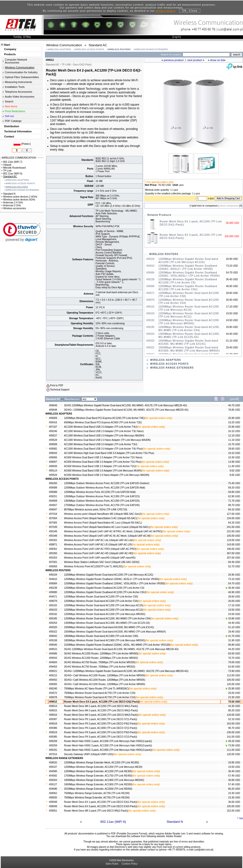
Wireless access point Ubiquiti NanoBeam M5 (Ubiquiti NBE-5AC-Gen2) (103, 514)
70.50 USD (234, 702)
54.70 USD (234, 583)
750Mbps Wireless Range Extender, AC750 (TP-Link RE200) (97, 798)
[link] (22, 232)
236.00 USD (234, 732)
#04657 (53, 505)
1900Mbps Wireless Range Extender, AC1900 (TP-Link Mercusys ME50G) (104, 780)
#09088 (53, 492)
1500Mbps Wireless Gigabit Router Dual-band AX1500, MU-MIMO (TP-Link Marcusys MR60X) (115, 632)
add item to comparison (205, 206)
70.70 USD (234, 658)
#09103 (53, 610)
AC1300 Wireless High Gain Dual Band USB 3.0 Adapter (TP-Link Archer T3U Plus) (109, 453)
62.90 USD (234, 496)
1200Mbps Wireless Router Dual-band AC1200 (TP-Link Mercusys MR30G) (105, 614)
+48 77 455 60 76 (203, 29)
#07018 (53, 514)
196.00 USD (234, 549)
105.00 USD (234, 536)
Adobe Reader (174, 836)
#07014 (53, 754)
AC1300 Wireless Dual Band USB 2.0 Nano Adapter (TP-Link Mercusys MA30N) (107, 440)
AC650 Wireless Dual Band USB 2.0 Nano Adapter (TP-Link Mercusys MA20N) (107, 475)
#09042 (53, 636)
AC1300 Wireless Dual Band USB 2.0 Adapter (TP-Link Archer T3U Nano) (104, 431)
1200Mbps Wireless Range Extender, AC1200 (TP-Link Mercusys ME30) (103, 767)
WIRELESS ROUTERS (119, 49)
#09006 (53, 457)
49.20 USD (233, 741)
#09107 (53, 767)
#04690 (53, 789)
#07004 (53, 518)
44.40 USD (234, 623)
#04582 (53, 776)
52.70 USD (234, 566)
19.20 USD (234, 422)
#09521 (53, 671)
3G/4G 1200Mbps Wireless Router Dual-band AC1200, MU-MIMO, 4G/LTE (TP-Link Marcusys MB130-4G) (121, 649)
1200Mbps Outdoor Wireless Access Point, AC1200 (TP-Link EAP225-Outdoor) (107, 483)
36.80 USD (234, 780)
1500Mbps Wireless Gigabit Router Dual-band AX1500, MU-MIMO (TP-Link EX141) (109, 627)
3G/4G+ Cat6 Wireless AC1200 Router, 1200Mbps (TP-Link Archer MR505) (105, 680)
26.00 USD (234, 601)
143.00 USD (234, 545)
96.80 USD (234, 645)
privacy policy (165, 11)
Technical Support (60, 390)
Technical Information (18, 131)
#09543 (53, 658)
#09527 (53, 436)
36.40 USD (233, 588)
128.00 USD (234, 715)
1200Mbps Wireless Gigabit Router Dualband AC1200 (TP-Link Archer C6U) (105, 592)
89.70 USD (234, 505)
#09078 (53, 697)
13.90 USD (234, 462)
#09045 (53, 645)
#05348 (53, 536)
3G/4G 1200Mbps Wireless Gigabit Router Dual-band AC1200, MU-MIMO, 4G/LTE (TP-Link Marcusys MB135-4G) (126, 405)
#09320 (53, 627)
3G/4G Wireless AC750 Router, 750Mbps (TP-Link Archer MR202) (100, 667)
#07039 (53, 527)
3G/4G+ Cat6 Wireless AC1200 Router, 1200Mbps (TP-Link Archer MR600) (105, 684)
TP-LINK (66, 65)
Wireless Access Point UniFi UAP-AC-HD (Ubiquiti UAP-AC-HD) (99, 553)
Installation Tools (15, 87)
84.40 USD (234, 562)
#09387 (53, 719)
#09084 (53, 583)
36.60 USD (234, 802)
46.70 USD (234, 405)
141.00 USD (234, 737)
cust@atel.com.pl (230, 29)
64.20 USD (234, 523)
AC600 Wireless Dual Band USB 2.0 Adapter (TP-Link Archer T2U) (100, 466)
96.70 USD (234, 728)
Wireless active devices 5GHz (18, 200)
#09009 (53, 418)
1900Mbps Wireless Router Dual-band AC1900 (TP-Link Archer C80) (101, 636)
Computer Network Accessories (16, 61)
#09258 (53, 741)
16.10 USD (234, 431)
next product (195, 60)
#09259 (53, 746)
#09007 (53, 462)
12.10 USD (234, 436)
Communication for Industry (21, 72)
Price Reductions (15, 111)
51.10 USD (234, 627)
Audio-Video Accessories (20, 97)
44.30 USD (234, 706)
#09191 (53, 750)
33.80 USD (233, 619)
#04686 (53, 654)
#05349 (53, 531)
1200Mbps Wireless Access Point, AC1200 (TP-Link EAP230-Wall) (100, 492)
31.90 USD (234, 640)
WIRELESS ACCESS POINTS (89, 49)
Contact (9, 136)
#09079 (53, 601)
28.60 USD (234, 449)
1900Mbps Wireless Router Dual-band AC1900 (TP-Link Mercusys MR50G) (105, 640)
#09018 (53, 724)
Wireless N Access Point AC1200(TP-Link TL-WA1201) (94, 566)
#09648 (53, 410)
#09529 (53, 475)
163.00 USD (234, 724)
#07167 (53, 427)
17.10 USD (234, 605)
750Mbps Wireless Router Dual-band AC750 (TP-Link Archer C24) (100, 697)
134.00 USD (234, 518)
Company (10, 49)
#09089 (53, 488)
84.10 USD (234, 510)
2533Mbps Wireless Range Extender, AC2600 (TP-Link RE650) (98, 789)
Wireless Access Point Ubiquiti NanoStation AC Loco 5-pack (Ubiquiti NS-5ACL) (107, 527)
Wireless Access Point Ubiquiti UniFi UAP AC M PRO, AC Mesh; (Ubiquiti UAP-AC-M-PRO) (113, 531)
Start (7, 45)
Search (9, 101)
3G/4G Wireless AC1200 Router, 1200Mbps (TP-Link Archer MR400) (101, 654)
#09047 (53, 510)
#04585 (53, 771)
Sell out (9, 116)
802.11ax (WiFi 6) (113, 822)
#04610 (53, 579)
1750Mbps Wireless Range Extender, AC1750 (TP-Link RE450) (98, 776)
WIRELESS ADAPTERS (59, 49)
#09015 (53, 710)
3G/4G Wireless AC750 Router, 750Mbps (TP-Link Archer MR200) (100, 662)
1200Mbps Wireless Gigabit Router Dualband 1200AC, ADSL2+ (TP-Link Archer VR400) (112, 579)
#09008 (53, 444)
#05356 (53, 553)
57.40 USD (234, 776)
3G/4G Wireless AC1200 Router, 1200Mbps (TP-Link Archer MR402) (101, 658)
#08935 (53, 798)
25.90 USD (234, 418)
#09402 (53, 680)
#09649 (53, 405)
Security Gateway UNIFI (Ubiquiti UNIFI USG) (89, 754)
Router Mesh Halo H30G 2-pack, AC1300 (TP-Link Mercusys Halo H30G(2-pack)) (108, 741)
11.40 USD (234, 466)
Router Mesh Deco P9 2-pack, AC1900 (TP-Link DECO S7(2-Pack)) (101, 728)
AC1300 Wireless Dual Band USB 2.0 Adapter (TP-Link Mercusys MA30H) (104, 436)
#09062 (53, 793)
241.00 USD (234, 527)
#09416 (53, 422)
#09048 (53, 802)
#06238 (53, 588)
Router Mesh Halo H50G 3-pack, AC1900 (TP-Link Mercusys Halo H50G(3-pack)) (108, 750)
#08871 (53, 545)
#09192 (53, 614)
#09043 (53, 453)
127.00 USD (234, 514)
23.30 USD (234, 697)
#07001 (53, 562)
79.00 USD (234, 662)
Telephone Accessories (19, 92)
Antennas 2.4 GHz (12, 203)
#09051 (53, 811)
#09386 (53, 728)
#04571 (53, 597)
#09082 (53, 449)
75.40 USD (234, 483)
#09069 (53, 566)
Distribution (12, 126)
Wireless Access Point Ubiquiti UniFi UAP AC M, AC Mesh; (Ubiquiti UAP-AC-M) (107, 536)
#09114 (53, 471)
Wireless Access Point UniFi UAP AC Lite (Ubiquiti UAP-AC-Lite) (99, 540)
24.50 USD (234, 614)
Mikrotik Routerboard (14, 168)
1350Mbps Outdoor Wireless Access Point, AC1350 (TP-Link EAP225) (102, 501)
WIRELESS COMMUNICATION (19, 158)
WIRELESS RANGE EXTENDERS (151, 49)
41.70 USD (233, 636)
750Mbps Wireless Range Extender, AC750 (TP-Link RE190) (97, 793)
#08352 (53, 549)
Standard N (175, 822)
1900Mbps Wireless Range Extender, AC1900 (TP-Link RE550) (98, 784)
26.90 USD (234, 575)
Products (10, 54)
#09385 (53, 737)
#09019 (53, 732)
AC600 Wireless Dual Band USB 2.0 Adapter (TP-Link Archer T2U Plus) (103, 462)
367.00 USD (234, 553)
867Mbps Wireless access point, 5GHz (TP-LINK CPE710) (96, 510)
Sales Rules (112, 864)
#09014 (53, 706)
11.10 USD (234, 440)
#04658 (53, 501)
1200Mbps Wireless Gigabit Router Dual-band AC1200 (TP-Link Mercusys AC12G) (109, 575)
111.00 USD (234, 750)
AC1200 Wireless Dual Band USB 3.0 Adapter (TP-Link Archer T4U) (101, 427)
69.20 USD (234, 488)
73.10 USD (234, 579)
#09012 (53, 702)
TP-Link (6, 171)
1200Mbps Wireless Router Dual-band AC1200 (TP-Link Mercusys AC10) (104, 605)
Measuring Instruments (18, 82)
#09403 (53, 667)
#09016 (53, 715)
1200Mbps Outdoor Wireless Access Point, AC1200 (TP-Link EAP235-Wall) (105, 488)
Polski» (26, 144)
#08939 (53, 466)
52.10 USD (234, 719)
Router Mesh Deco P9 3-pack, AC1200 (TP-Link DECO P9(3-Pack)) (101, 732)
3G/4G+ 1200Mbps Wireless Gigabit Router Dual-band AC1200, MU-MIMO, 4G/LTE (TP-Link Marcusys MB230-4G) (126, 671)
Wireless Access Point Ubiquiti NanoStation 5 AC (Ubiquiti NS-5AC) (100, 518)
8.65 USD (235, 475)
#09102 (53, 605)
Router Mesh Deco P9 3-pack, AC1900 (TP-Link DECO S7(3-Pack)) (101, 737)
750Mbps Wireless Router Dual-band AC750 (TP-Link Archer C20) (100, 693)
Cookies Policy (130, 864)
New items (11, 106)
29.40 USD (234, 632)
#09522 (53, 649)
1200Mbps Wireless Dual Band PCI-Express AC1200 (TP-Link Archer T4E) (104, 418)
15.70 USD (234, 444)
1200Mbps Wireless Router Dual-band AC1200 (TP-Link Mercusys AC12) (104, 610)
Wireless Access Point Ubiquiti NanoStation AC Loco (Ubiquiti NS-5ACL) (103, 523)
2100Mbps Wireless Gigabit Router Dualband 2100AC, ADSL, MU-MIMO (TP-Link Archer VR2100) (117, 645)
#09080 (53, 592)
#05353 (53, 558)
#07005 (53, 523)
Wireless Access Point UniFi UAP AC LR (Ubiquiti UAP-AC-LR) (98, 545)
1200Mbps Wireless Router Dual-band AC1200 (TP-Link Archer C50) (101, 597)
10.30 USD (234, 457)
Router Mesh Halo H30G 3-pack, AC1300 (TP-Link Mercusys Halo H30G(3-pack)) (108, 746)
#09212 (53, 675)
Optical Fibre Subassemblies (22, 77)
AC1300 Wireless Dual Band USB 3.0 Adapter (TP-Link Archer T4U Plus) (103, 449)
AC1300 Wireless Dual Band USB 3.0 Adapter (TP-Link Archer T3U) (101, 444)
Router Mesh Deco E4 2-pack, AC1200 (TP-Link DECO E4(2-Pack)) (102, 702)
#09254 (53, 623)
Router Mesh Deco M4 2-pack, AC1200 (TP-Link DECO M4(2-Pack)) (101, 710)
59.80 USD (234, 492)
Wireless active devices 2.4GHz (19, 197)
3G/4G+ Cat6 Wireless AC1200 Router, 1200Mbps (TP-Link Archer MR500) (105, 675)
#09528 (53, 440)
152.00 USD (234, 811)
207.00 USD (234, 558)
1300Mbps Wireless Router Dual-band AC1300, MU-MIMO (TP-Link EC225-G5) (107, 623)
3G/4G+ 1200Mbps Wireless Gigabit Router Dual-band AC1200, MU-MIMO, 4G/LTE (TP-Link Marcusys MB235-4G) (126, 410)
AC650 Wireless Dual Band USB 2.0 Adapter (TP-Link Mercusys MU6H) (103, 471)
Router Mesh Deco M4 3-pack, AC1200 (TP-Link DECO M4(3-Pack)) (101, 715)
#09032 (53, 763)
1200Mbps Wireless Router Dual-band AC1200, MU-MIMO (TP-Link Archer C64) (107, 619)
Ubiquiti (6, 165)
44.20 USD (234, 649)
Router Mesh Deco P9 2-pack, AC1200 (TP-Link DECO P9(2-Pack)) (101, 724)
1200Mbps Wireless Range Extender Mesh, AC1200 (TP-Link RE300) (102, 763)
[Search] (206, 55)
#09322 (53, 632)
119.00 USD (234, 540)
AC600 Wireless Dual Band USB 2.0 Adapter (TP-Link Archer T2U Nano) (103, 457)
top (241, 818)
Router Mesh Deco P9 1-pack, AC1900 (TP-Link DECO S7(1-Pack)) (101, 719)
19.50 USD (234, 610)
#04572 (53, 693)
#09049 (53, 806)
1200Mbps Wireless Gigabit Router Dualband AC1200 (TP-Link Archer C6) (104, 588)
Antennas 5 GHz (11, 205)
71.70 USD (234, 501)
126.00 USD (234, 684)
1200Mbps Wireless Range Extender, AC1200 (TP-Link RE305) (98, 771)
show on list (217, 60)
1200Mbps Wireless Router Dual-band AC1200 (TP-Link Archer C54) (101, 601)
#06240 (53, 689)
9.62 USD (235, 471)
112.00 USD (234, 675)
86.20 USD (234, 710)
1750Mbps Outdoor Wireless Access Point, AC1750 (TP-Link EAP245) (102, 505)
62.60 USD (234, 667)
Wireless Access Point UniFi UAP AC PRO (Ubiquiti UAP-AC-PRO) (100, 549)
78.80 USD (234, 410)
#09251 (53, 496)
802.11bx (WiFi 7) (12, 162)
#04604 (53, 662)
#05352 (53, 540)
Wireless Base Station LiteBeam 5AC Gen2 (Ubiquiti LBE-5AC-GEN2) (102, 562)
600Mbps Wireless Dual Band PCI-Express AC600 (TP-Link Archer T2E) (103, 422)
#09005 (53, 684)
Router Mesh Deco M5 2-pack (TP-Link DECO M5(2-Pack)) (96, 811)
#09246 (53, 431)
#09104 (53, 575)
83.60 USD (234, 654)
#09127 (53, 784)
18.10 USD (234, 453)
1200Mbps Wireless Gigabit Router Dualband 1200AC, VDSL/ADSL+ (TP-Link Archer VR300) (115, 583)
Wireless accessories (14, 208)
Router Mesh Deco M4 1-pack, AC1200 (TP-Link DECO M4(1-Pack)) (101, 706)
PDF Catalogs (13, 121)
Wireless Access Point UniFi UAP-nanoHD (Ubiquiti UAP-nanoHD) (100, 558)
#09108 (53, 640)
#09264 (53, 780)
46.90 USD (234, 592)
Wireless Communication (20, 67)
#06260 (53, 483)
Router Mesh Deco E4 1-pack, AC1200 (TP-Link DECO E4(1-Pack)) (101, 802)
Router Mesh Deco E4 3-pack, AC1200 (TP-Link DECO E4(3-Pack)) (101, 806)
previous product (174, 60)
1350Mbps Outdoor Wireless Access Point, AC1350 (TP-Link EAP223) (102, 496)
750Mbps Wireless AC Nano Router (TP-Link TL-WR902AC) (97, 689)
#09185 (53, 619)
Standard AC (9, 176)
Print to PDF (57, 385)
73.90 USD (234, 671)
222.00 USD (234, 531)
